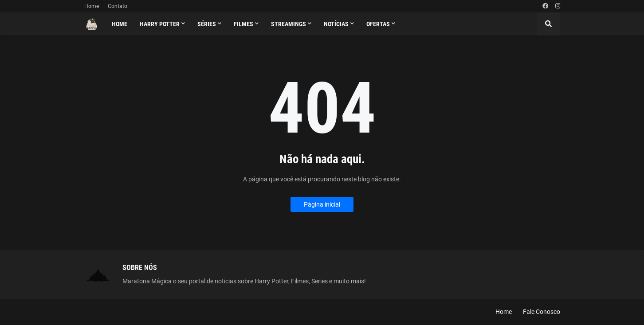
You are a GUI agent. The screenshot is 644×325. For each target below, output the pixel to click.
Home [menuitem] (120, 24)
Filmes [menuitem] (243, 24)
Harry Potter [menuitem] (160, 24)
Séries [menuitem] (207, 24)
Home (92, 6)
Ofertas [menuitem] (378, 24)
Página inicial (322, 204)
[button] (549, 24)
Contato (118, 6)
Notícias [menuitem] (336, 24)
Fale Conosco (542, 312)
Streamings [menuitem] (289, 24)
